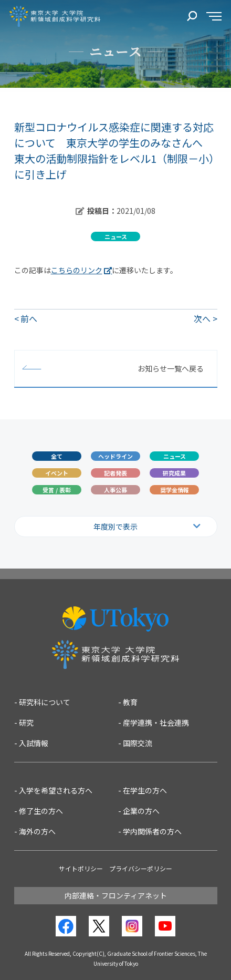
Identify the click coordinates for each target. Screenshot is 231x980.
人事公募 (115, 490)
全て (57, 456)
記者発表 (115, 473)
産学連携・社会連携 (156, 723)
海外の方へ (37, 831)
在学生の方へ (145, 790)
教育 (130, 702)
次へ (202, 318)
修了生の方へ (41, 811)
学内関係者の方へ (152, 831)
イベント (57, 473)
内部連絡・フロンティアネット (116, 895)
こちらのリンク (77, 270)
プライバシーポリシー (141, 868)
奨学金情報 (175, 490)
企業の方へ (141, 811)
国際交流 (138, 743)
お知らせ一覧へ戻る (171, 368)
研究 (26, 723)
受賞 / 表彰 (57, 490)
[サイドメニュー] (214, 17)
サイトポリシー (81, 868)
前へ (29, 318)
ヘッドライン (115, 456)
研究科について (45, 702)
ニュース (175, 456)
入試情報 (34, 743)
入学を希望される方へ (56, 790)
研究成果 (174, 473)
